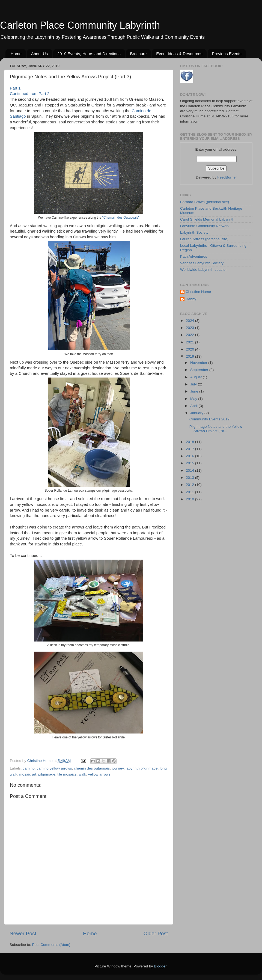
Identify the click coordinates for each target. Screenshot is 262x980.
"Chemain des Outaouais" (121, 218)
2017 (190, 449)
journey (118, 768)
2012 (190, 485)
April (194, 406)
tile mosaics (67, 774)
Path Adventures (194, 256)
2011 (190, 492)
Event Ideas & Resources (179, 54)
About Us (40, 54)
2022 (190, 335)
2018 (190, 442)
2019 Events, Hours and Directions (89, 54)
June (195, 391)
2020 (190, 349)
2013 (190, 478)
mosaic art (28, 774)
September (200, 370)
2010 (190, 499)
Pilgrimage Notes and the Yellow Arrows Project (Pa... (216, 429)
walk (82, 774)
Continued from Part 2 (30, 94)
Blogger (160, 966)
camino (29, 768)
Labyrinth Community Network (205, 226)
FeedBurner (227, 177)
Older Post (156, 933)
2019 (190, 356)
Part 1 (15, 88)
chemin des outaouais (92, 768)
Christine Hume (198, 292)
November (199, 363)
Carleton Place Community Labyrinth (80, 25)
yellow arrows (99, 774)
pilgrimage (47, 774)
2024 (190, 321)
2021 (190, 342)
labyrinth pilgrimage (142, 768)
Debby (191, 299)
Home (16, 54)
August (196, 377)
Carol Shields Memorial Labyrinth (207, 219)
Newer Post (23, 933)
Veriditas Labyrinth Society (202, 263)
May (194, 399)
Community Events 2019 (209, 419)
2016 (190, 456)
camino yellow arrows (54, 768)
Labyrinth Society (194, 232)
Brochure (139, 54)
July (194, 384)
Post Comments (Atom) (51, 945)
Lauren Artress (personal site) (204, 239)
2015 (190, 463)
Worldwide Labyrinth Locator (203, 270)
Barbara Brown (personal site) (205, 202)
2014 (190, 470)
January (197, 413)
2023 (190, 328)
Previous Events (227, 54)
